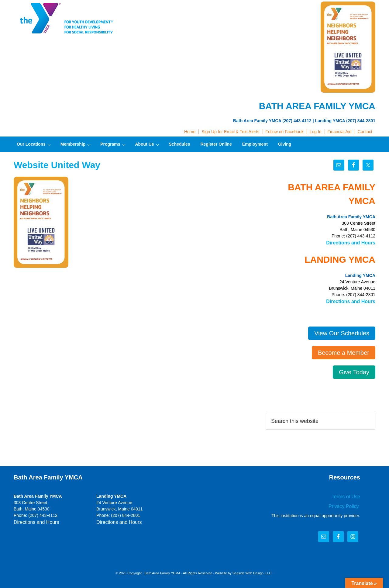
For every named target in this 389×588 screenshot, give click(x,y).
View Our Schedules (342, 331)
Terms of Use (348, 494)
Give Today (354, 370)
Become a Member (344, 351)
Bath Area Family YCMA (162, 569)
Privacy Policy (346, 503)
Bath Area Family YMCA (65, 18)
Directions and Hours (354, 242)
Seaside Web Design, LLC (252, 569)
